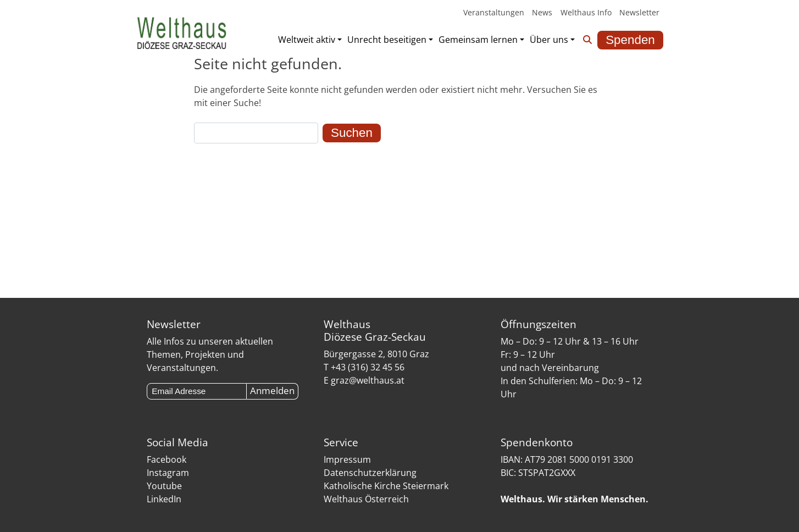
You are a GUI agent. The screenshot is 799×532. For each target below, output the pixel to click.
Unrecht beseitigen (387, 40)
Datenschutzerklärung (370, 473)
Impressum (347, 459)
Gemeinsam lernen (478, 40)
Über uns (549, 40)
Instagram (168, 473)
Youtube (164, 486)
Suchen (352, 133)
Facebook (167, 459)
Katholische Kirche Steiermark (386, 486)
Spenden (630, 40)
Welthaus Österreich (366, 499)
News (542, 12)
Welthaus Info (586, 12)
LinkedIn (164, 499)
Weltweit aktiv (307, 40)
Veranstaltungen (494, 12)
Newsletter (639, 12)
